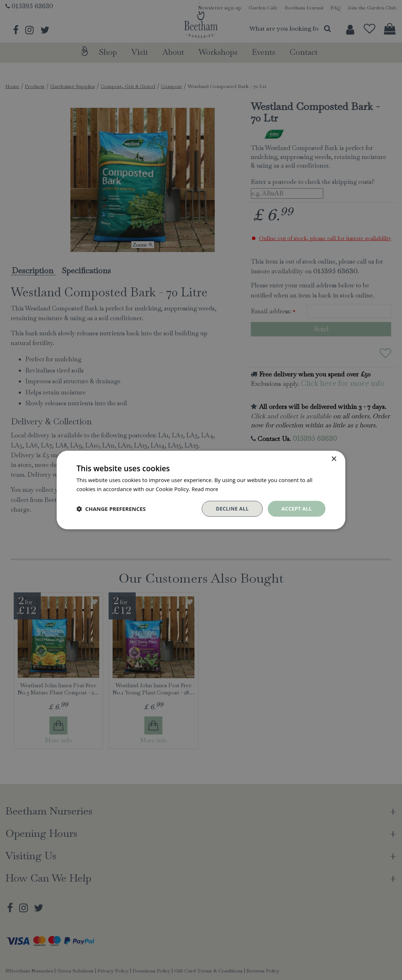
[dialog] (201, 490)
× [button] (334, 459)
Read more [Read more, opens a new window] (206, 489)
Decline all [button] (231, 509)
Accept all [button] (296, 509)
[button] (111, 509)
